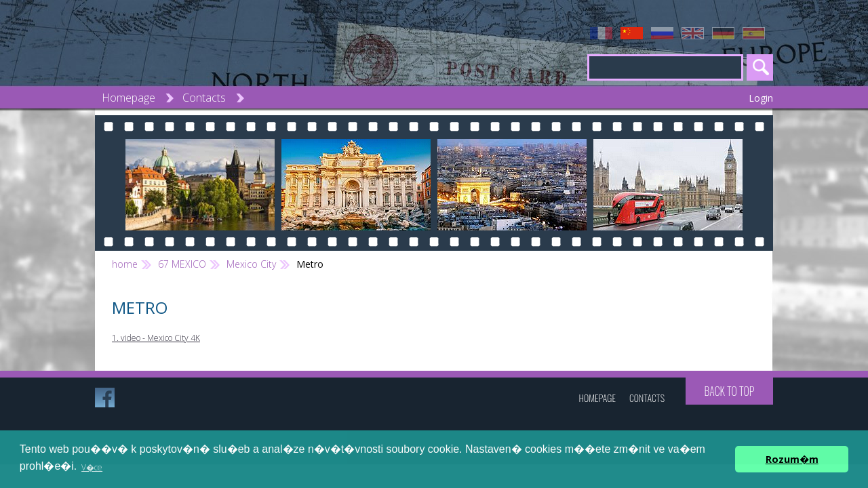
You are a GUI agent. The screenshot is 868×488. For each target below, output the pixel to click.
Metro (310, 264)
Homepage (129, 98)
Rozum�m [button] (792, 459)
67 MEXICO (182, 264)
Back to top (729, 391)
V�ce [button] (92, 467)
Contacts (204, 98)
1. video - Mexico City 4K (156, 338)
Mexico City (251, 264)
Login (761, 98)
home (125, 264)
